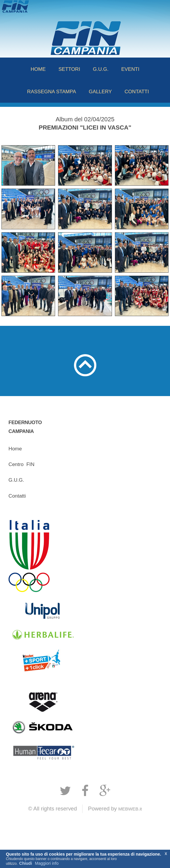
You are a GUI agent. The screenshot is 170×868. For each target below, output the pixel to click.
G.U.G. (101, 69)
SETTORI (69, 69)
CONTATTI (137, 92)
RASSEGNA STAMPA (52, 92)
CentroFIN (22, 464)
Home (15, 449)
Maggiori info (47, 863)
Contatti (17, 496)
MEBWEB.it (130, 809)
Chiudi (26, 863)
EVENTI (130, 69)
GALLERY (100, 92)
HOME (38, 69)
